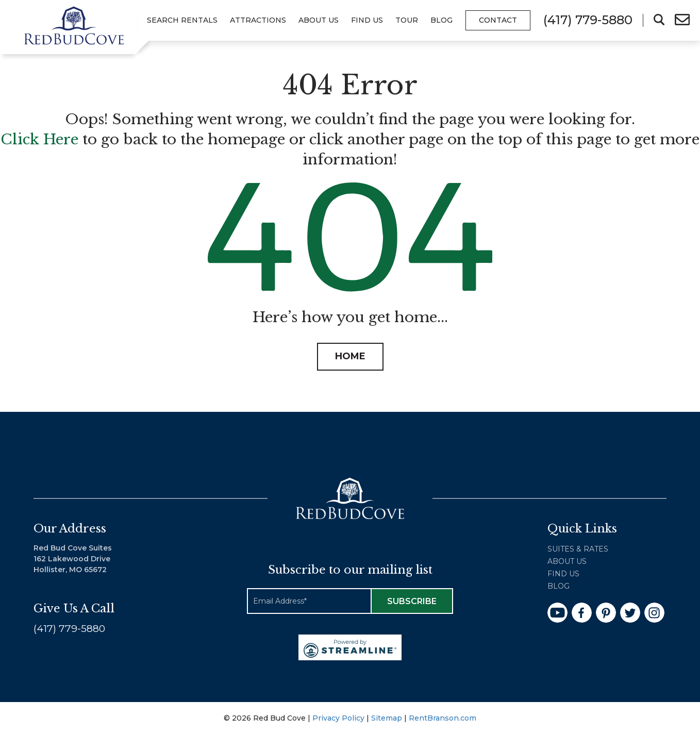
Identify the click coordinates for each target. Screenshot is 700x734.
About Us (319, 20)
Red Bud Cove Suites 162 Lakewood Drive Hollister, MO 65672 (73, 559)
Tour (407, 20)
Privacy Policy (338, 718)
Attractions (258, 20)
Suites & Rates (578, 549)
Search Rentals (182, 20)
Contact (498, 20)
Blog (441, 20)
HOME (350, 356)
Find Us (367, 20)
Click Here (39, 139)
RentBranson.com (443, 718)
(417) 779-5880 (69, 629)
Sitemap (387, 718)
